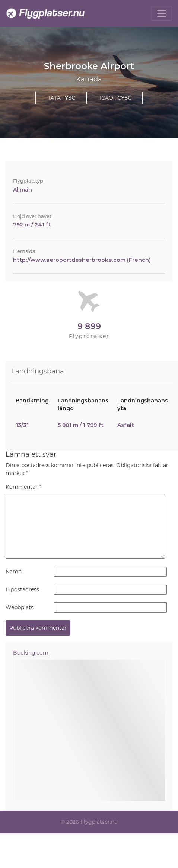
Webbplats (20, 607)
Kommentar (23, 487)
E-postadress (22, 589)
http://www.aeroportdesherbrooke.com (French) (82, 260)
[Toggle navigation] (162, 13)
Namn (14, 572)
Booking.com (31, 653)
